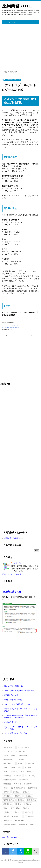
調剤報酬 (8, 804)
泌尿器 (7, 812)
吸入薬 (28, 768)
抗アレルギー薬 (27, 772)
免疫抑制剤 (19, 820)
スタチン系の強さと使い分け (16, 733)
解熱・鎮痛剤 (9, 764)
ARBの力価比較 (10, 722)
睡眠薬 (21, 800)
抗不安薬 (7, 784)
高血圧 (17, 784)
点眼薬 (18, 804)
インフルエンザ (23, 747)
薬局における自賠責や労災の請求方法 (19, 691)
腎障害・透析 (9, 800)
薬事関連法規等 (10, 824)
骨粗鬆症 (28, 784)
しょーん (17, 563)
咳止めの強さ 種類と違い (14, 686)
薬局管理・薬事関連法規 (14, 538)
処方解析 (16, 792)
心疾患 (18, 796)
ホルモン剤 (23, 755)
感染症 (31, 764)
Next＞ (33, 336)
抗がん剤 (18, 776)
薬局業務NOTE (17, 6)
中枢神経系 (31, 800)
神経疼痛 (28, 796)
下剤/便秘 (20, 759)
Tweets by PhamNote (10, 837)
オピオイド (8, 751)
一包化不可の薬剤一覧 (13, 700)
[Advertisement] (20, 47)
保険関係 (7, 820)
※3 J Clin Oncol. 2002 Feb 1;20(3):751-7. (11, 328)
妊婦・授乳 (16, 808)
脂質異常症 (32, 788)
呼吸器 (15, 772)
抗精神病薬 (24, 780)
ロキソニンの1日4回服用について (17, 704)
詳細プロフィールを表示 (12, 574)
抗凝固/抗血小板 (10, 780)
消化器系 (8, 796)
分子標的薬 (29, 816)
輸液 (33, 824)
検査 (6, 772)
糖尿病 (27, 804)
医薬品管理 (8, 759)
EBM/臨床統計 (9, 747)
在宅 (6, 788)
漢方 (6, 768)
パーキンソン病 (9, 755)
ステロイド (20, 751)
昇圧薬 (26, 792)
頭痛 (6, 808)
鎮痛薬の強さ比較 (12, 592)
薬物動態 (23, 824)
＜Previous (8, 336)
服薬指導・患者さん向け (13, 816)
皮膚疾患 (17, 812)
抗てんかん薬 (30, 776)
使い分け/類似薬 (18, 788)
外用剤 (21, 764)
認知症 (26, 808)
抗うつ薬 (7, 776)
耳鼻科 (6, 792)
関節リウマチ (16, 768)
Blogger (20, 862)
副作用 (28, 812)
